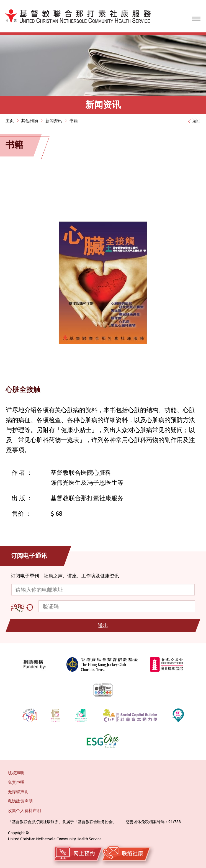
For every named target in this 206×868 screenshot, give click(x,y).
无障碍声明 (18, 792)
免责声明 (16, 782)
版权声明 (16, 773)
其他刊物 (30, 121)
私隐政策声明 (20, 801)
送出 (103, 625)
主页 (10, 121)
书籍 (74, 121)
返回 (196, 121)
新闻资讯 (54, 121)
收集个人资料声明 (24, 811)
